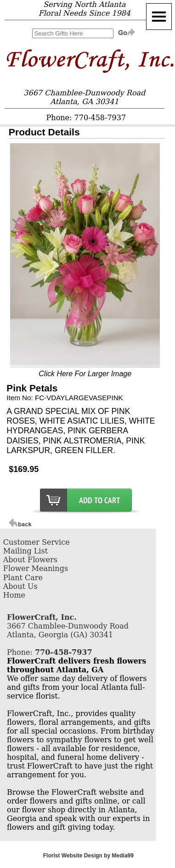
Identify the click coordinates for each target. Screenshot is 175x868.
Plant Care (23, 578)
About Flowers (30, 560)
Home (14, 595)
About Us (20, 586)
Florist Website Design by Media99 (88, 856)
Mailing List (25, 551)
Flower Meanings (36, 568)
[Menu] (159, 17)
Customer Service (37, 542)
